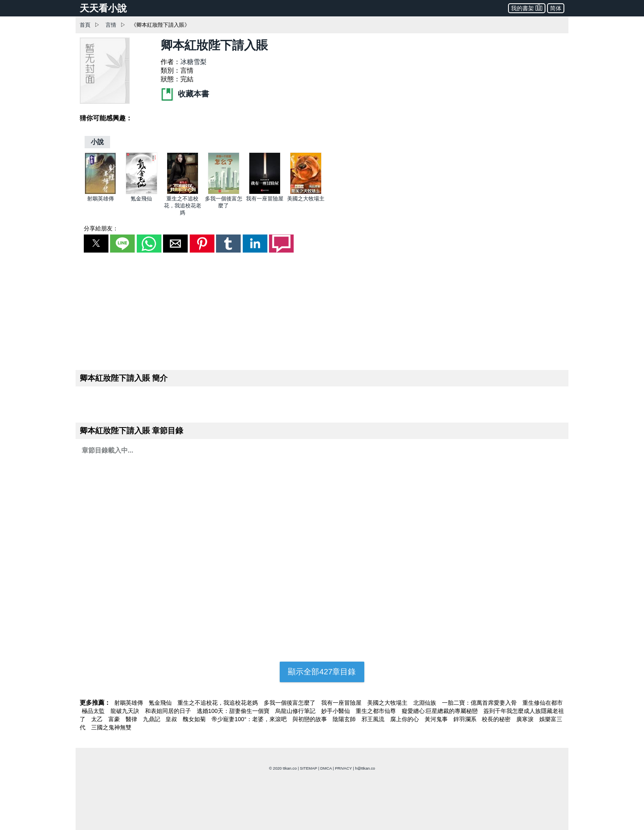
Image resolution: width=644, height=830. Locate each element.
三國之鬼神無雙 (111, 727)
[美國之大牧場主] (306, 192)
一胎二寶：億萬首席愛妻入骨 (480, 703)
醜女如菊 (195, 719)
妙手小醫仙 (336, 711)
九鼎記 (152, 719)
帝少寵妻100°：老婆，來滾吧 (250, 719)
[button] (96, 244)
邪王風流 (374, 719)
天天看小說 (103, 8)
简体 (556, 8)
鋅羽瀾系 (466, 719)
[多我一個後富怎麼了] (224, 192)
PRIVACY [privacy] (343, 768)
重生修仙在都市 (543, 703)
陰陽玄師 (345, 719)
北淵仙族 (425, 703)
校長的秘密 (497, 719)
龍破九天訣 (126, 711)
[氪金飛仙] (141, 192)
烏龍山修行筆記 (296, 711)
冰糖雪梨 (193, 62)
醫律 (132, 719)
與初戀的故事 (310, 719)
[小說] (97, 142)
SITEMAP (308, 768)
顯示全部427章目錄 (322, 672)
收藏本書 (185, 94)
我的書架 (527, 8)
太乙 (98, 719)
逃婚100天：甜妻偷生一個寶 (234, 711)
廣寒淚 (526, 719)
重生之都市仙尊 (377, 711)
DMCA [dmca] (326, 768)
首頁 (85, 25)
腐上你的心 (405, 719)
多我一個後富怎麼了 (290, 703)
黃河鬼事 (437, 719)
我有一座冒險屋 (265, 199)
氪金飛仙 (141, 199)
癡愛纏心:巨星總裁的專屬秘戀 (441, 711)
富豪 (115, 719)
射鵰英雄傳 (100, 199)
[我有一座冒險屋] (265, 192)
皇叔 (172, 719)
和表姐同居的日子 (169, 711)
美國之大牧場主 (306, 199)
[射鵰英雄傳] (100, 192)
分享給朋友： (101, 228)
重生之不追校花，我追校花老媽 (183, 206)
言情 (111, 25)
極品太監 (94, 711)
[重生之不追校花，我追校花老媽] (183, 192)
